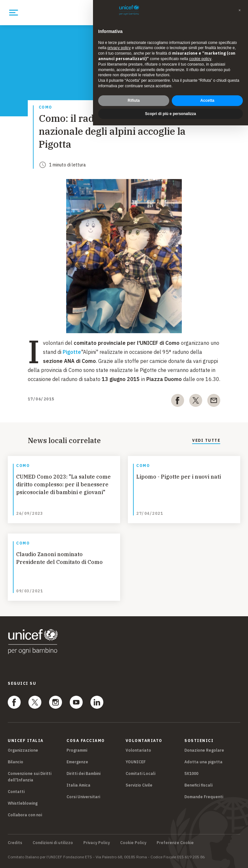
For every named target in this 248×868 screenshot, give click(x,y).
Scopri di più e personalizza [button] (170, 99)
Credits (15, 843)
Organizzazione (23, 750)
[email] (214, 402)
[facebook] (178, 402)
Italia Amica (78, 785)
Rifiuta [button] (134, 86)
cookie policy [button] (200, 44)
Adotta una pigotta (203, 762)
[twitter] (196, 402)
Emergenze (77, 762)
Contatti (16, 792)
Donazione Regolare (204, 750)
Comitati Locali (140, 773)
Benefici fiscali (198, 785)
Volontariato (138, 750)
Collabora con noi (25, 815)
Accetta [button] (207, 86)
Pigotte (72, 352)
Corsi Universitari (83, 797)
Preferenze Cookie (175, 843)
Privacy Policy (97, 843)
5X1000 (191, 773)
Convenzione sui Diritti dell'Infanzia (30, 777)
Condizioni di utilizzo (53, 843)
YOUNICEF (136, 762)
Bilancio (15, 762)
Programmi (77, 750)
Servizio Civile (139, 785)
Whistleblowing (23, 803)
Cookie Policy (133, 843)
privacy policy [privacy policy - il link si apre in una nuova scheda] (119, 34)
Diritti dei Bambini (83, 773)
